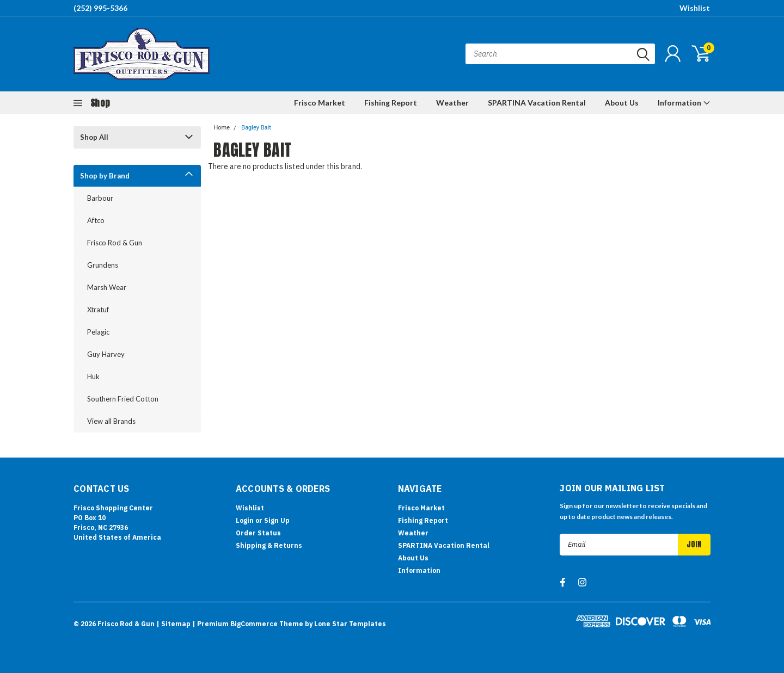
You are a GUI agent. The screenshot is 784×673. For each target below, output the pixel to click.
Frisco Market (320, 103)
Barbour (100, 198)
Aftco (96, 220)
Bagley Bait (256, 128)
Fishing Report (391, 103)
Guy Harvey (106, 354)
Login (245, 520)
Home (222, 128)
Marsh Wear (107, 287)
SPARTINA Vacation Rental (537, 103)
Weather (452, 103)
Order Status (258, 533)
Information (684, 103)
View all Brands (111, 421)
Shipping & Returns (269, 545)
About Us (622, 103)
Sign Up (277, 520)
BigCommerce (254, 624)
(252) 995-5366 (100, 8)
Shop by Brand (105, 176)
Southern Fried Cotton (123, 399)
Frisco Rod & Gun (115, 243)
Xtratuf (98, 310)
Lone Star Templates (350, 624)
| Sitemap (173, 624)
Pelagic (98, 332)
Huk (93, 376)
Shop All (94, 137)
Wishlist (695, 8)
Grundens (103, 265)
